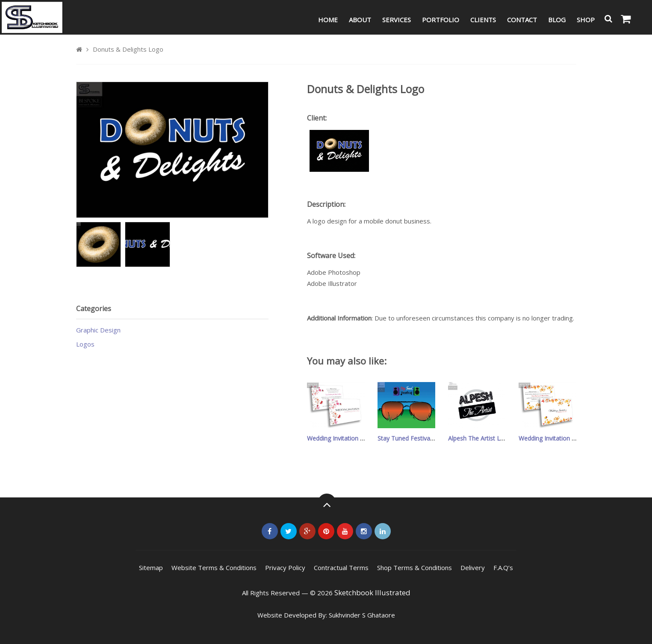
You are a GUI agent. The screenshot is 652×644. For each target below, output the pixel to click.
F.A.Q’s (503, 568)
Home (328, 20)
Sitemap (151, 568)
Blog (557, 20)
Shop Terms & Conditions (415, 568)
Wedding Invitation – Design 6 (560, 438)
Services (397, 20)
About (360, 20)
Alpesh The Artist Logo (480, 438)
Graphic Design (98, 330)
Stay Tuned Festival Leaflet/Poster (425, 438)
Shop (586, 20)
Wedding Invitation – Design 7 (348, 438)
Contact (522, 20)
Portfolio (441, 20)
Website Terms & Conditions (214, 568)
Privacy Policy (285, 568)
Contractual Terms (341, 568)
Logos (85, 344)
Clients (483, 20)
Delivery (473, 568)
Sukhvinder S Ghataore (362, 615)
